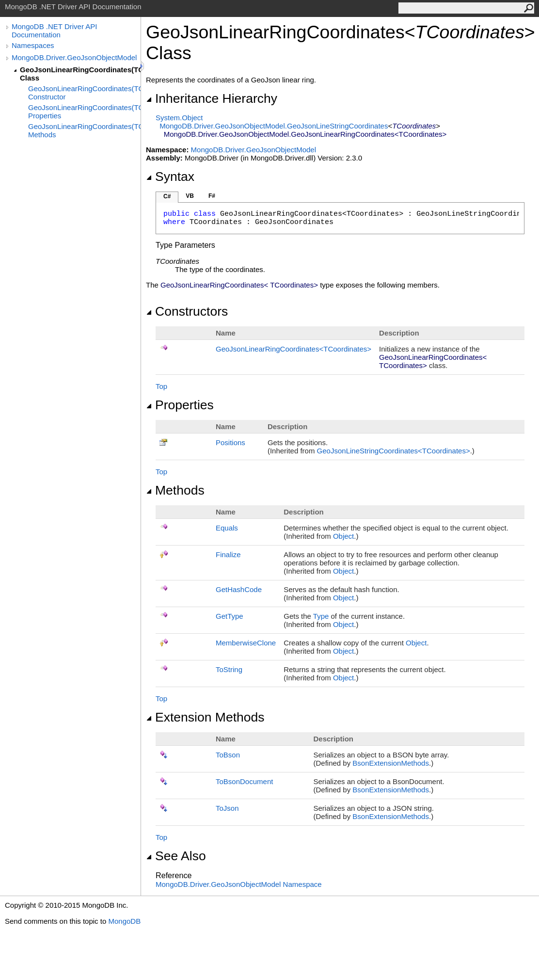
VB (190, 196)
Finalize (228, 554)
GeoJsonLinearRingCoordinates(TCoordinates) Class (80, 74)
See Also (176, 856)
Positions (230, 442)
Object (343, 536)
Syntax (170, 177)
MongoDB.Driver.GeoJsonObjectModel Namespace (239, 884)
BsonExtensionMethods (391, 763)
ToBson (228, 755)
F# (212, 196)
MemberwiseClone (246, 643)
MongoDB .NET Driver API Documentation (54, 31)
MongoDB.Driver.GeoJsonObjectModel (74, 57)
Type (321, 616)
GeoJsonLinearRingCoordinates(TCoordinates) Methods (84, 130)
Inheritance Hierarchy (212, 98)
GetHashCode (239, 589)
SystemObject (179, 118)
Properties (180, 405)
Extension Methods (205, 717)
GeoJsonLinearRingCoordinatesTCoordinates (293, 349)
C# (167, 196)
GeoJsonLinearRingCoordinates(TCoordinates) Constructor (84, 93)
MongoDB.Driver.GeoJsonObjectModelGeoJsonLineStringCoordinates (274, 126)
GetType (230, 616)
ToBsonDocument (244, 781)
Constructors (187, 311)
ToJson (227, 808)
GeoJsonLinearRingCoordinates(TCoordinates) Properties (84, 112)
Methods (175, 490)
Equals (227, 528)
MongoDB (124, 921)
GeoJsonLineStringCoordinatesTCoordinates (394, 451)
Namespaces (33, 45)
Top (161, 386)
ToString (229, 669)
